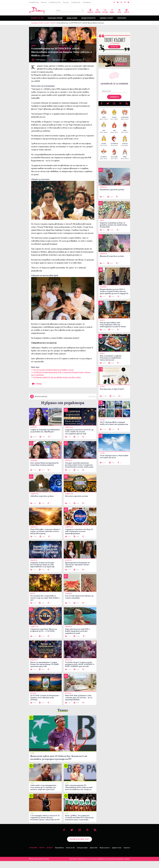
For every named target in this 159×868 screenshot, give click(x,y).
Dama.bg (44, 2)
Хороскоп (122, 18)
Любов (53, 23)
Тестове (105, 11)
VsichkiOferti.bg (34, 2)
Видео (112, 11)
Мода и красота (88, 18)
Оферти (127, 11)
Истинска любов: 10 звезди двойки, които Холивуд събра (57, 377)
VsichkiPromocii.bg (55, 2)
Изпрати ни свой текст (79, 839)
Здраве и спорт (106, 18)
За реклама (33, 848)
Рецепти (90, 11)
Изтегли (114, 47)
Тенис (63, 710)
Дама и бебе (72, 18)
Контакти (50, 848)
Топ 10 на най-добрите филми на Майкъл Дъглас (54, 370)
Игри (119, 11)
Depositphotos (60, 848)
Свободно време (55, 18)
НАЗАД (36, 384)
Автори (42, 848)
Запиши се (114, 97)
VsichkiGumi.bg (76, 2)
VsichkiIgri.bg (87, 2)
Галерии (98, 11)
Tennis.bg (66, 2)
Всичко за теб (37, 18)
